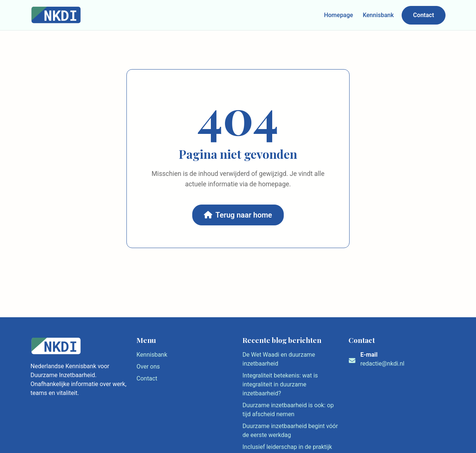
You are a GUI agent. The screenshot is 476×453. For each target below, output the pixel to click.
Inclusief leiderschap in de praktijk (287, 447)
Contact (424, 15)
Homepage (338, 15)
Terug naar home (238, 215)
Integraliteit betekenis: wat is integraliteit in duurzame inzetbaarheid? (280, 384)
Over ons (148, 367)
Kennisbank (378, 15)
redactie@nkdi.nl (382, 364)
